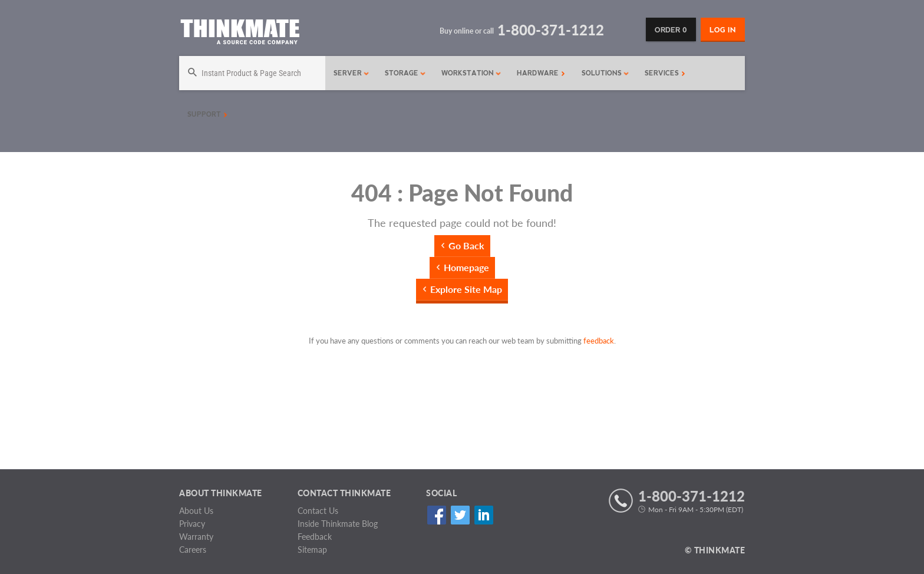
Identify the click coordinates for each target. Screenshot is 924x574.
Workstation (471, 73)
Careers (193, 550)
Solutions (605, 73)
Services (665, 73)
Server (352, 73)
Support (207, 114)
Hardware (541, 73)
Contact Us (318, 511)
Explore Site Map (466, 289)
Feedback (315, 537)
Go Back (466, 245)
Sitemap (312, 550)
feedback (599, 341)
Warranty (196, 537)
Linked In (484, 515)
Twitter (460, 515)
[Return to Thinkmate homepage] (240, 34)
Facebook (436, 515)
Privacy (192, 524)
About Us (196, 511)
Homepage (466, 267)
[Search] (252, 73)
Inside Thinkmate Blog (338, 524)
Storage (405, 73)
